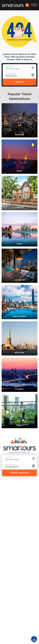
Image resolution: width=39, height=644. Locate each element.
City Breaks (8, 537)
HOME (5, 491)
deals (13, 491)
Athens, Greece (28, 549)
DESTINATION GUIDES (12, 494)
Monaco (6, 565)
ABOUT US (29, 494)
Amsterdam (7, 540)
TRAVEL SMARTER (20, 473)
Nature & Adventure (27, 562)
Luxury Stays (9, 562)
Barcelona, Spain (10, 544)
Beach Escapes (28, 507)
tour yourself (26, 491)
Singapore (7, 551)
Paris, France (8, 510)
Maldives (25, 510)
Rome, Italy (7, 528)
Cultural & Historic (27, 538)
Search (20, 82)
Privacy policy (8, 603)
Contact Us (14, 497)
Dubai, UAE (7, 547)
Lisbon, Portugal (10, 554)
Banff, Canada (28, 573)
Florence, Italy (28, 556)
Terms (19, 603)
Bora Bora (7, 568)
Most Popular (9, 507)
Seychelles (7, 579)
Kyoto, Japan (27, 542)
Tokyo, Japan (8, 524)
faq (4, 497)
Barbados (26, 531)
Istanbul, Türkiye (29, 545)
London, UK (7, 514)
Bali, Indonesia (28, 521)
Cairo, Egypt (27, 552)
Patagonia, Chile (29, 577)
